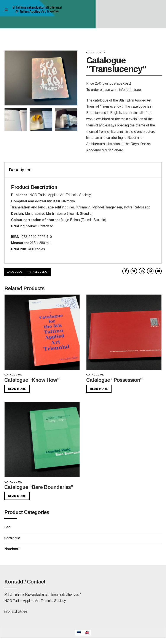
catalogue (14, 272)
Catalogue (96, 52)
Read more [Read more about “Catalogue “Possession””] (99, 389)
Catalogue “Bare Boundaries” (39, 487)
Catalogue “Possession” (114, 380)
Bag (7, 527)
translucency (38, 272)
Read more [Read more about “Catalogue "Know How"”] (17, 389)
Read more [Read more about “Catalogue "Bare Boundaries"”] (17, 496)
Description (20, 170)
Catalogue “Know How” (32, 380)
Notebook (12, 549)
